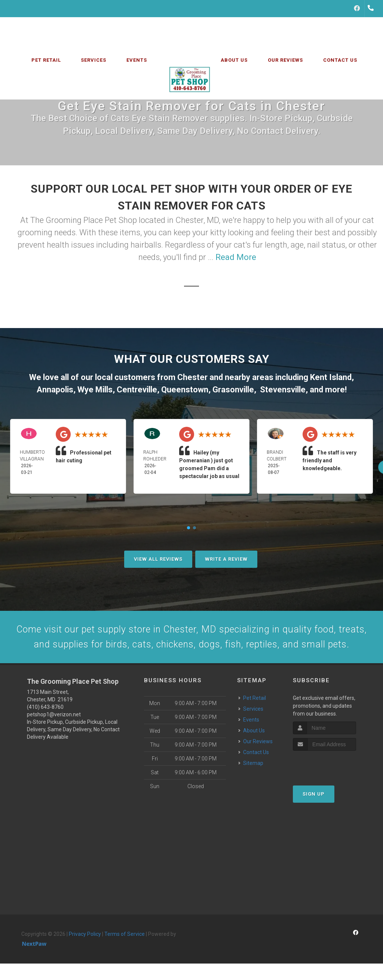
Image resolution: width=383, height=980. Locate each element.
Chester (192, 377)
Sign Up (314, 818)
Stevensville (283, 390)
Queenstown (185, 390)
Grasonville (233, 390)
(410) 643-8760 (45, 731)
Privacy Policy (85, 958)
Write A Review (226, 559)
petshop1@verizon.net (54, 738)
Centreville (137, 390)
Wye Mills (95, 390)
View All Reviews (158, 559)
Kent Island (331, 377)
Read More (236, 257)
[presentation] (333, 789)
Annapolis (55, 390)
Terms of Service (125, 958)
